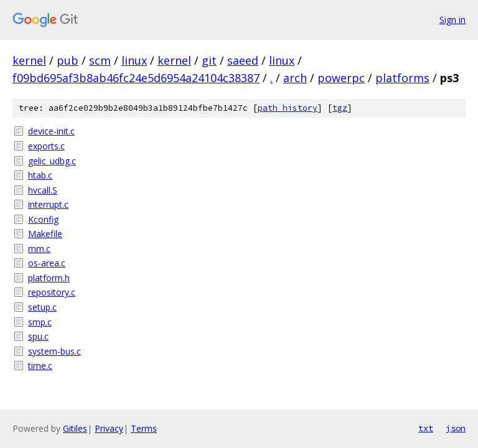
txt (426, 428)
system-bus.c (54, 351)
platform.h (49, 278)
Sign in (452, 20)
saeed (243, 60)
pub (68, 60)
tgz (340, 108)
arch (295, 78)
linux (134, 60)
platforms (402, 78)
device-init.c (51, 131)
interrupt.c (48, 204)
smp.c (40, 322)
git (209, 60)
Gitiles (75, 428)
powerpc (341, 78)
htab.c (40, 175)
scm (100, 60)
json (456, 428)
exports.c (46, 146)
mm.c (39, 249)
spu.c (38, 336)
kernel (29, 60)
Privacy (109, 428)
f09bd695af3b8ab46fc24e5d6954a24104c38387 (136, 78)
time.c (40, 366)
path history (288, 108)
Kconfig (43, 219)
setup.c (42, 307)
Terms (144, 428)
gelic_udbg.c (52, 161)
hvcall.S (43, 190)
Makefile (45, 234)
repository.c (52, 292)
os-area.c (47, 263)
